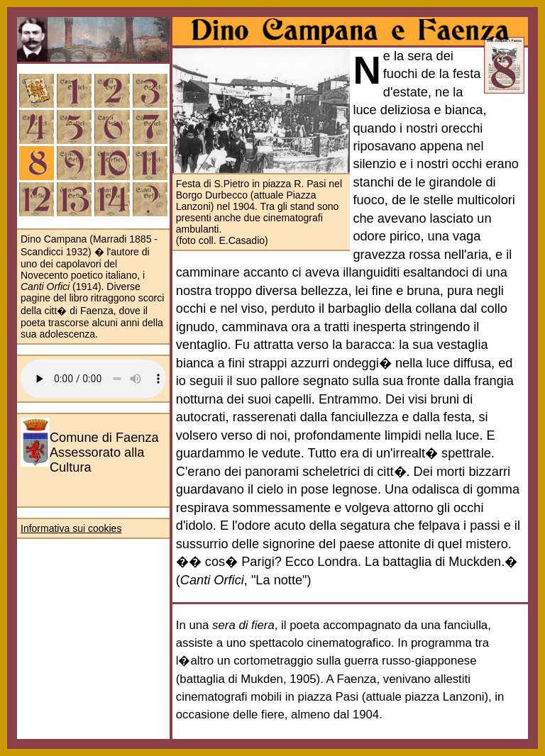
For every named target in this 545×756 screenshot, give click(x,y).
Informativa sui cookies (71, 528)
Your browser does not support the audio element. (93, 379)
